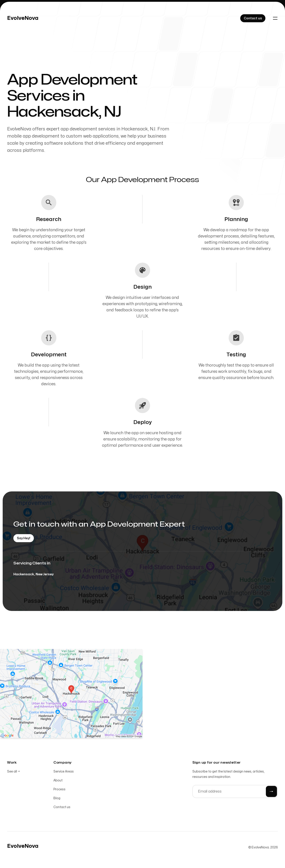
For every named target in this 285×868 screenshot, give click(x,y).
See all (13, 772)
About (58, 780)
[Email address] (235, 791)
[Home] (23, 18)
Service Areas (64, 772)
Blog (57, 798)
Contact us (62, 807)
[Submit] (271, 791)
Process (59, 789)
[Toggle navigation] (275, 18)
